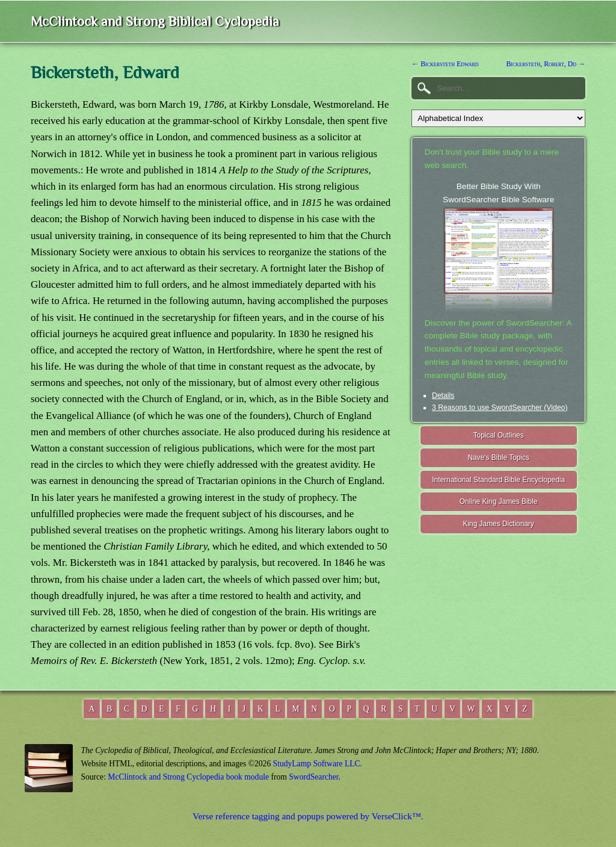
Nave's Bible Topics (498, 458)
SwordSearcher (313, 777)
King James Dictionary (498, 524)
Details (443, 396)
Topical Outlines (499, 435)
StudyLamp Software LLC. (318, 764)
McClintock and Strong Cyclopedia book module (188, 777)
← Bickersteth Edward (445, 64)
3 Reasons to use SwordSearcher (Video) (500, 408)
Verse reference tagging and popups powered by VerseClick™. (308, 816)
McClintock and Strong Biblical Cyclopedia (155, 21)
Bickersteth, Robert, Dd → (546, 64)
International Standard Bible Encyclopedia (498, 480)
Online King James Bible (499, 501)
